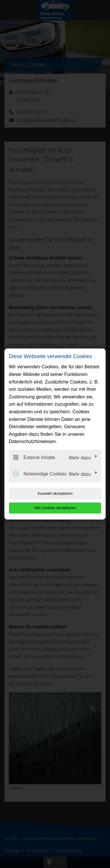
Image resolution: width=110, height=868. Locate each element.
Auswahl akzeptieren (55, 493)
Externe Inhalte (34, 457)
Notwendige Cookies (40, 474)
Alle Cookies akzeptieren (55, 508)
